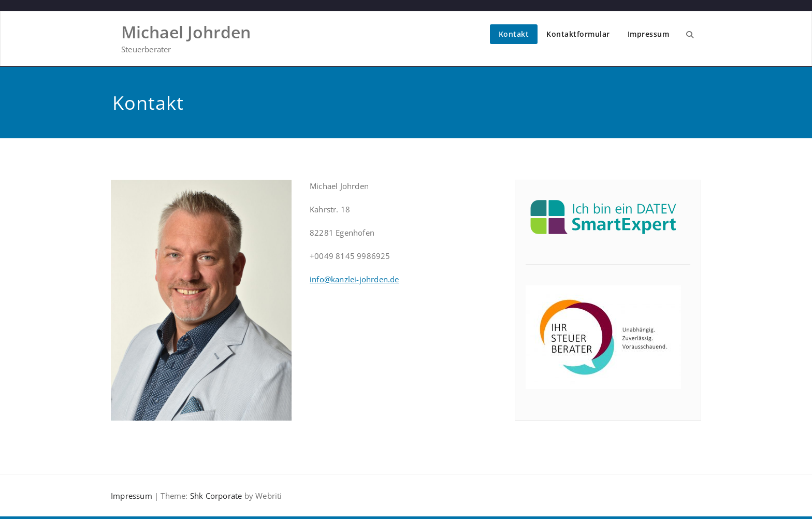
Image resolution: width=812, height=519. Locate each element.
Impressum (649, 34)
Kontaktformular (578, 34)
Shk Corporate (215, 496)
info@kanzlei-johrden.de (354, 279)
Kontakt (514, 34)
